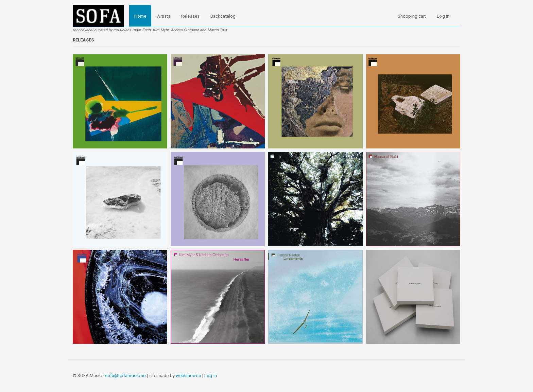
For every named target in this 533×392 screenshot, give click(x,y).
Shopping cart (412, 16)
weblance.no (188, 376)
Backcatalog (223, 16)
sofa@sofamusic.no (126, 376)
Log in (443, 16)
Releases (190, 16)
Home (140, 16)
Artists (164, 16)
